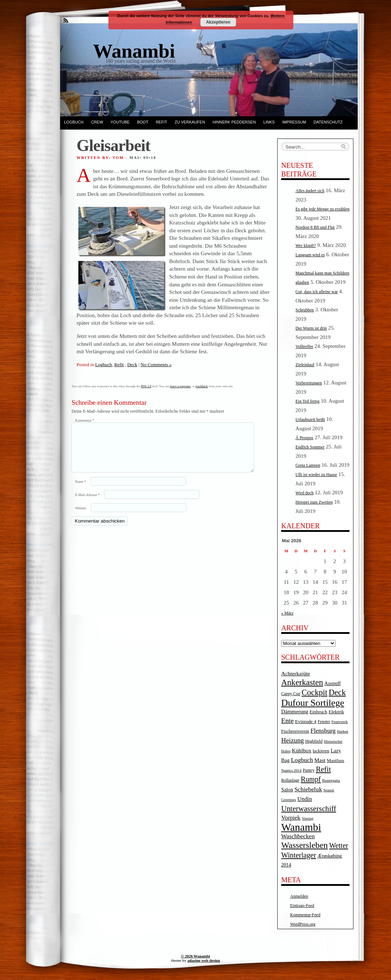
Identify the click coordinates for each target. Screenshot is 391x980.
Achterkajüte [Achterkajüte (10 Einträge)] (295, 673)
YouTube (120, 122)
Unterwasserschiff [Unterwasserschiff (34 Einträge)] (309, 809)
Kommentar (85, 420)
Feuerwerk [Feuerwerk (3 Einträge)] (339, 722)
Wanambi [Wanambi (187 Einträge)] (301, 827)
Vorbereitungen (309, 383)
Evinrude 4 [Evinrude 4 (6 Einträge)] (306, 721)
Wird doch (305, 493)
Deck (132, 365)
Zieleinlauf (305, 365)
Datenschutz (328, 122)
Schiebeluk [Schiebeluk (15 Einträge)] (308, 789)
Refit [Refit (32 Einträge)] (323, 769)
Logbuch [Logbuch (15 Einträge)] (302, 760)
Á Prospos (304, 438)
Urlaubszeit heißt (310, 419)
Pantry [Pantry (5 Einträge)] (309, 770)
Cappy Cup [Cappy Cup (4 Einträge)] (291, 694)
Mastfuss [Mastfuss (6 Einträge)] (336, 760)
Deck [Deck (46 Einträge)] (337, 692)
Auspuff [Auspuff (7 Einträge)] (333, 683)
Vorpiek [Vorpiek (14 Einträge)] (291, 818)
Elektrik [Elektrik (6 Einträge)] (336, 712)
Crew (97, 122)
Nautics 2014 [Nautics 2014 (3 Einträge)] (291, 770)
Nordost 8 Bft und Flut (315, 227)
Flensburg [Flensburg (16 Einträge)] (323, 731)
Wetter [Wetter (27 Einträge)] (339, 845)
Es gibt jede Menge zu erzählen (322, 209)
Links (269, 122)
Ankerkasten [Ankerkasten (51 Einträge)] (302, 682)
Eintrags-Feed (302, 906)
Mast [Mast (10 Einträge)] (320, 760)
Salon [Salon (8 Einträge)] (287, 790)
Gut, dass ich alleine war (317, 292)
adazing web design (204, 960)
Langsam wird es (310, 255)
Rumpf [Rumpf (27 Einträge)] (311, 779)
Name (80, 490)
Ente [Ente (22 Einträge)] (287, 721)
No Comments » (156, 365)
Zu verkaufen (190, 122)
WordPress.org (303, 924)
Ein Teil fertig (307, 401)
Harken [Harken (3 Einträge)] (343, 731)
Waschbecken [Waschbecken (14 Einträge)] (298, 836)
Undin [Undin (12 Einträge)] (305, 799)
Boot (143, 122)
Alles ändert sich (310, 191)
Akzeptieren (218, 22)
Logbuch (74, 122)
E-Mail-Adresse (87, 503)
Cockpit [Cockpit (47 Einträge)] (314, 692)
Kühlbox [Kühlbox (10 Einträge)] (302, 750)
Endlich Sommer (310, 447)
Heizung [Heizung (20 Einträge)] (292, 740)
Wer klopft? (306, 246)
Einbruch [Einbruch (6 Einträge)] (318, 712)
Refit (161, 122)
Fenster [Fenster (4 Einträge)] (324, 722)
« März (287, 613)
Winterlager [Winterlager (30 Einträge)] (299, 855)
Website (81, 517)
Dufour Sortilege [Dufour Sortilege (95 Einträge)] (313, 703)
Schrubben (305, 310)
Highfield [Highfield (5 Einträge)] (314, 741)
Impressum (294, 122)
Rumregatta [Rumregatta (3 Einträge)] (331, 780)
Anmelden (299, 896)
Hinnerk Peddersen (234, 122)
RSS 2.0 (146, 386)
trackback (202, 386)
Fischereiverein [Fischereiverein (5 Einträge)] (295, 731)
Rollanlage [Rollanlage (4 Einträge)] (290, 780)
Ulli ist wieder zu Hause (316, 475)
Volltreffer (304, 346)
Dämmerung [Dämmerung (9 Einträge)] (295, 712)
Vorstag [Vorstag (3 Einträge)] (308, 818)
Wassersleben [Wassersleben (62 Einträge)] (304, 845)
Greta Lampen (308, 465)
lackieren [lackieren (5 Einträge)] (321, 751)
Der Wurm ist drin (311, 328)
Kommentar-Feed (305, 915)
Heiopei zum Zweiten (314, 502)
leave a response (180, 386)
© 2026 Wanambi (195, 956)
